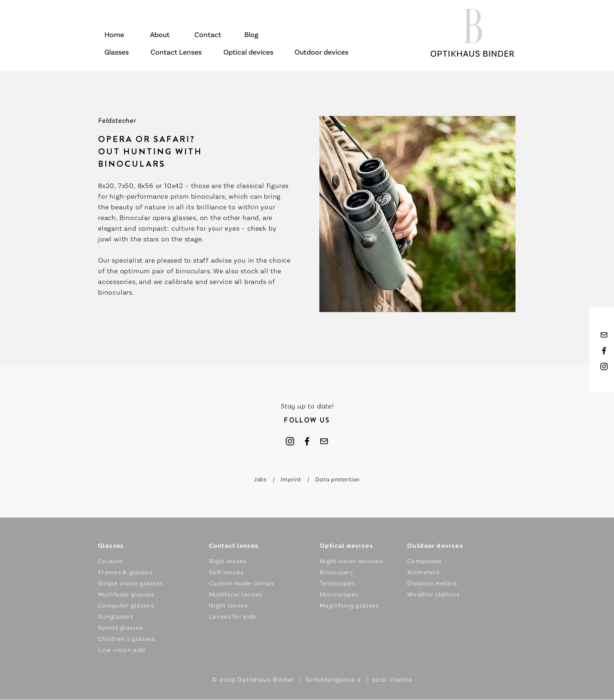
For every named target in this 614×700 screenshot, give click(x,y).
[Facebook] (307, 441)
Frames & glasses (125, 572)
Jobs (262, 480)
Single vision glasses (130, 583)
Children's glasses (126, 639)
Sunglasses (116, 617)
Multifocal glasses (126, 594)
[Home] (114, 35)
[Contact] (208, 35)
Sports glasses (120, 628)
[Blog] (251, 35)
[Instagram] (290, 441)
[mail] (604, 335)
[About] (160, 35)
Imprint (291, 480)
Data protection (337, 480)
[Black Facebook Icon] (604, 351)
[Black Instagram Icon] (604, 366)
